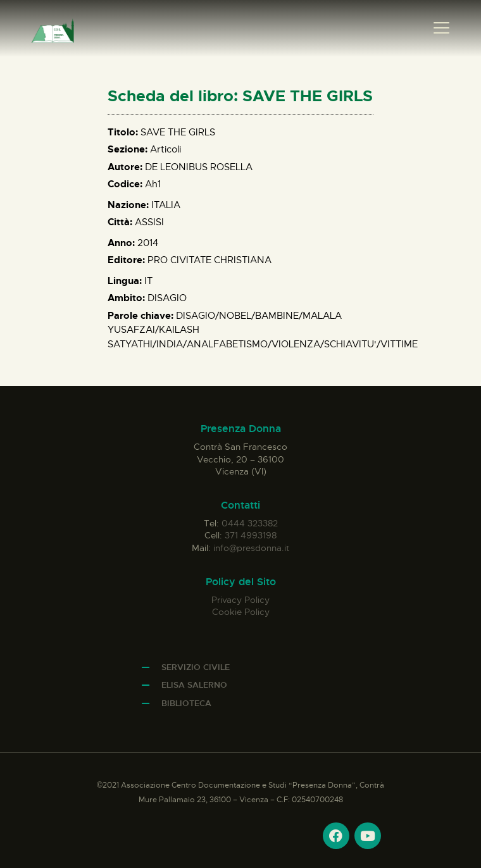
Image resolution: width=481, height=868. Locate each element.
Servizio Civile (196, 667)
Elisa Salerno (194, 685)
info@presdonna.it (251, 548)
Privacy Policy (240, 600)
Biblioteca (186, 703)
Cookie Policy (241, 612)
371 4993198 (251, 535)
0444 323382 (250, 523)
